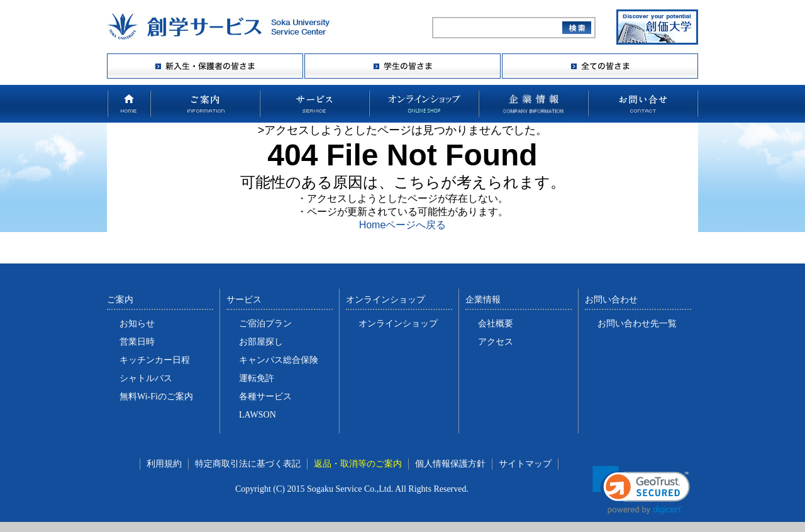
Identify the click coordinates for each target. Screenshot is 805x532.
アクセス (496, 342)
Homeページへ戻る (403, 225)
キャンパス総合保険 (279, 360)
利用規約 (164, 463)
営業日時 (137, 342)
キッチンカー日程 (155, 360)
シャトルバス (146, 378)
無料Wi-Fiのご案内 (156, 396)
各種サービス (265, 396)
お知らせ (137, 324)
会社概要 (496, 324)
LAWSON (258, 415)
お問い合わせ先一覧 (637, 324)
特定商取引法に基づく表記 (248, 463)
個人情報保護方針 (450, 463)
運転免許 (257, 378)
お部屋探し (261, 342)
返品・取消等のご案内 (358, 463)
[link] (641, 490)
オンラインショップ (398, 324)
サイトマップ (525, 463)
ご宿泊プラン (265, 324)
